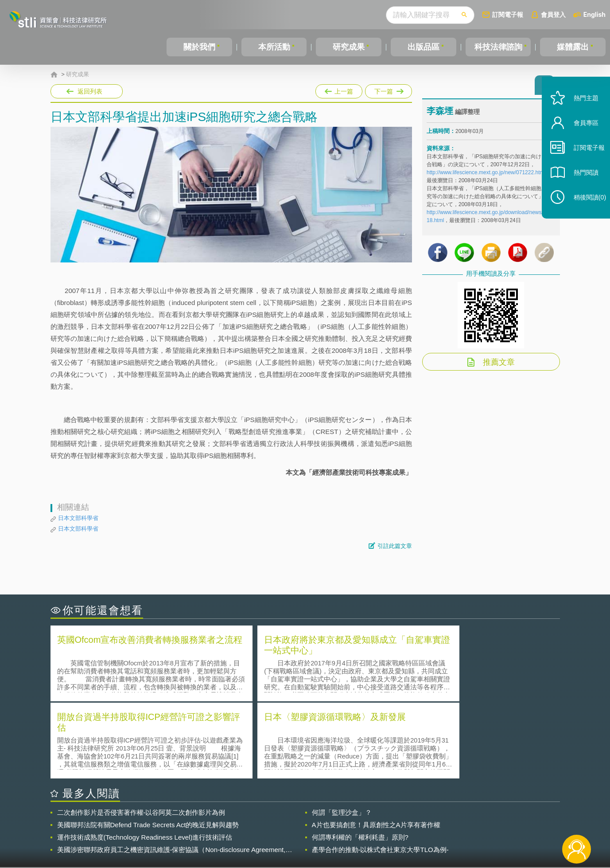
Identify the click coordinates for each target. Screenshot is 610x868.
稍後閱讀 (584, 211)
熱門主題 (580, 112)
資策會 (432, 819)
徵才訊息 (362, 819)
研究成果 (349, 47)
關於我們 (199, 47)
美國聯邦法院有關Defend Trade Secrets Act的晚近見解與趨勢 (148, 746)
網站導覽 (362, 832)
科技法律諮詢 (498, 47)
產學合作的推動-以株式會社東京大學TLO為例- (380, 771)
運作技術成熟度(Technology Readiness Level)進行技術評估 (145, 759)
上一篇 (339, 90)
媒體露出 (573, 47)
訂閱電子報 (508, 14)
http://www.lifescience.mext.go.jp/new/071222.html (486, 176)
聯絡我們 (307, 832)
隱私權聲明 (311, 819)
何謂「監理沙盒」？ (342, 734)
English (594, 14)
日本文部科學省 (78, 518)
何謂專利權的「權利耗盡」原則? (360, 759)
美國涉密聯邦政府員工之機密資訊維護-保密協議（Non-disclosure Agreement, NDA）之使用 (171, 771)
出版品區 (424, 47)
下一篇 (389, 90)
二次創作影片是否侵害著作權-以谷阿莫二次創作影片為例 (141, 734)
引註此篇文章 (395, 546)
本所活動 (274, 47)
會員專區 (580, 137)
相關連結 (483, 819)
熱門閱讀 (580, 186)
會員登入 (553, 14)
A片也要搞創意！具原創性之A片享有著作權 (376, 746)
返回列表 (90, 91)
